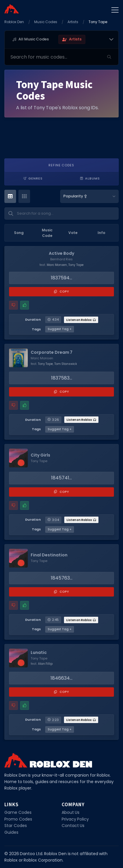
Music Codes (46, 22)
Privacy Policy (75, 819)
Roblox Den (14, 22)
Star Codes (16, 826)
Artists (73, 22)
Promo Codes (18, 819)
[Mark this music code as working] (25, 305)
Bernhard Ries (62, 259)
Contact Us (73, 826)
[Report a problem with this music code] (13, 305)
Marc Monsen (57, 265)
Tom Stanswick (66, 364)
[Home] (12, 9)
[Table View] (10, 196)
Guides (11, 832)
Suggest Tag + (60, 329)
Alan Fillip (45, 664)
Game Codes (18, 812)
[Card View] (24, 196)
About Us (71, 812)
